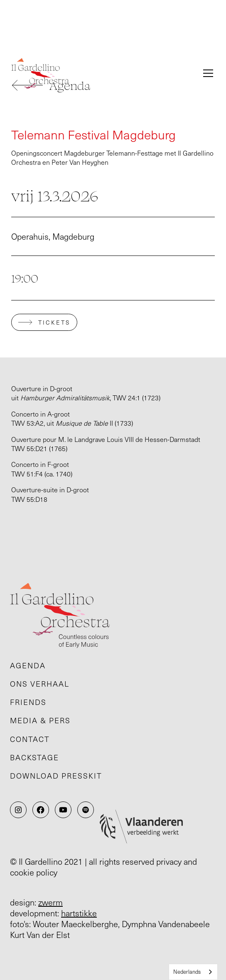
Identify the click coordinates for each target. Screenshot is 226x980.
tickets (54, 322)
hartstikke (79, 913)
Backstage (34, 757)
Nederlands (187, 972)
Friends (28, 702)
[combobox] (193, 972)
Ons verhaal (40, 684)
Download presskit (56, 776)
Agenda (28, 665)
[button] (206, 73)
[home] (101, 73)
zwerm (50, 902)
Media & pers (40, 720)
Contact (30, 739)
